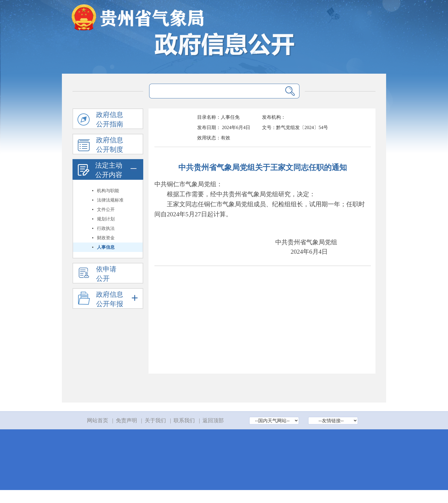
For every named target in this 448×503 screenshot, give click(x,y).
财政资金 (106, 238)
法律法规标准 (110, 200)
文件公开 (106, 210)
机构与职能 (108, 191)
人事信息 (106, 247)
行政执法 (106, 228)
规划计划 (106, 219)
